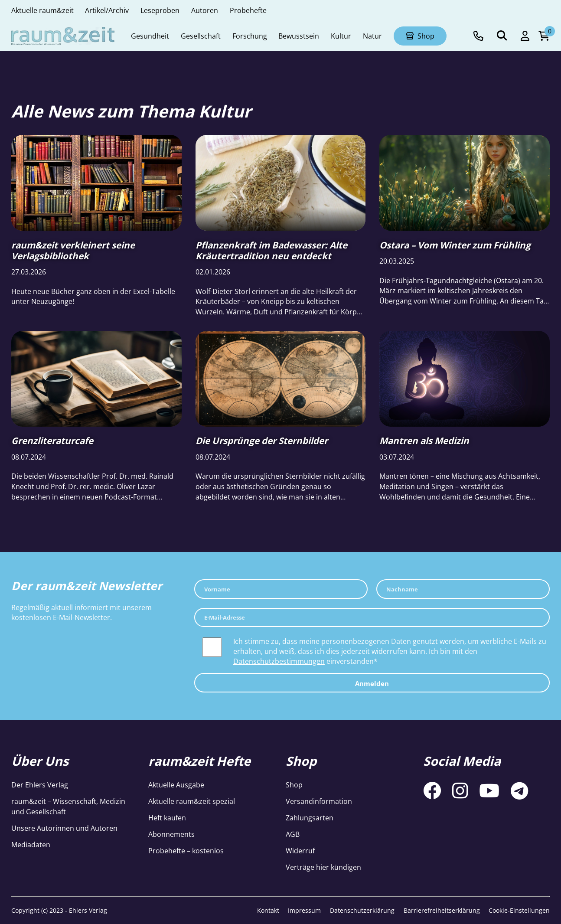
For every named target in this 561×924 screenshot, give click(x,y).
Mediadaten (31, 844)
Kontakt (268, 910)
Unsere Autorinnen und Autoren (64, 828)
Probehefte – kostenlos (186, 851)
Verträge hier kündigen (323, 867)
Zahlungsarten (310, 818)
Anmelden (372, 683)
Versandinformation (319, 801)
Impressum (304, 910)
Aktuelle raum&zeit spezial (192, 801)
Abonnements (171, 834)
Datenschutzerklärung (362, 910)
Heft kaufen (167, 818)
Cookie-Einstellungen (519, 910)
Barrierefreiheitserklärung (442, 910)
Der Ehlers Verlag (40, 785)
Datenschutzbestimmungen (279, 661)
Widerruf (300, 851)
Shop (294, 785)
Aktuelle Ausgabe (176, 785)
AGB (293, 834)
